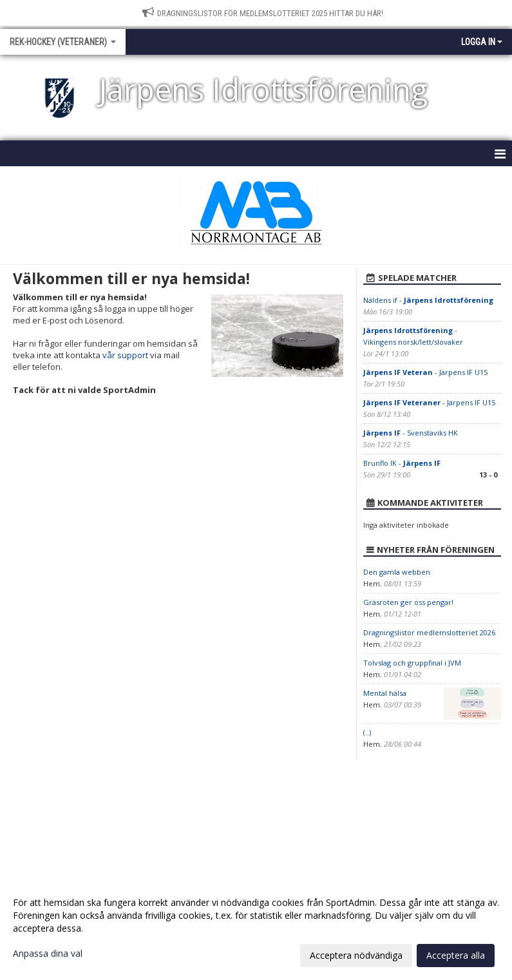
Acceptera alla (456, 955)
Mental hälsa (385, 693)
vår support (125, 355)
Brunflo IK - (402, 463)
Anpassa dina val (48, 954)
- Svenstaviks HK (411, 433)
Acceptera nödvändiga (356, 955)
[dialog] (256, 928)
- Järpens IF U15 (425, 372)
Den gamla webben (397, 572)
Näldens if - (428, 300)
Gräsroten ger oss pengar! (408, 602)
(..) (367, 732)
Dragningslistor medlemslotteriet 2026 (429, 632)
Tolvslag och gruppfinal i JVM (412, 663)
